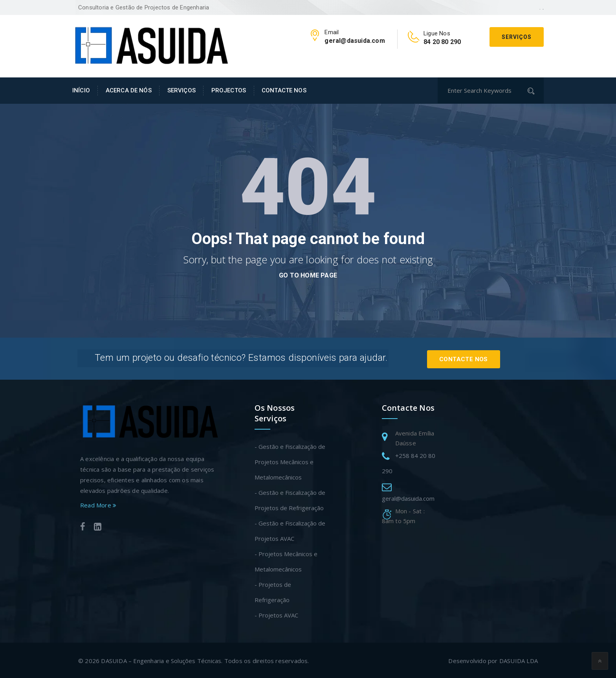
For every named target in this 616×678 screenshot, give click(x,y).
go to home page (308, 275)
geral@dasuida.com (408, 497)
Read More (98, 504)
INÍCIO (81, 90)
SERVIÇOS (181, 90)
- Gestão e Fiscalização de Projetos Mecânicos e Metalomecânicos (290, 461)
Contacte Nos (469, 358)
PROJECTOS (229, 90)
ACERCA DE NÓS (129, 90)
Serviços (517, 37)
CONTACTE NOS (284, 90)
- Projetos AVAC (276, 614)
